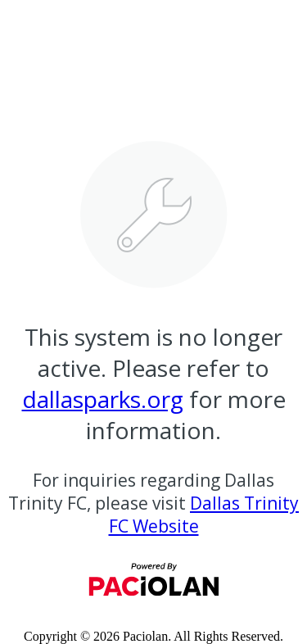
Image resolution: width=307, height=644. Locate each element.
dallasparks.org (103, 399)
